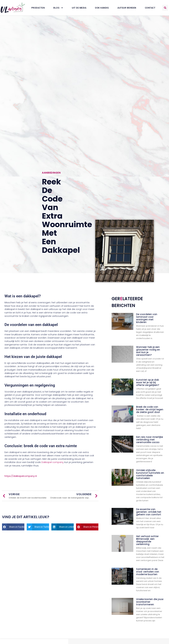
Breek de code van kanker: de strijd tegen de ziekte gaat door (150, 409)
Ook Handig (102, 8)
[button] (165, 8)
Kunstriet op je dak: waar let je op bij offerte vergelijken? (148, 382)
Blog (58, 8)
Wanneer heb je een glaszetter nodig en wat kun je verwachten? (148, 351)
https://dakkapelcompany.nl (21, 476)
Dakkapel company (52, 462)
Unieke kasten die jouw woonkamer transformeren (150, 602)
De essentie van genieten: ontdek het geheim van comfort (149, 512)
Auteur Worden (127, 8)
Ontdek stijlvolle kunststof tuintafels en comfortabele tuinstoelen (150, 474)
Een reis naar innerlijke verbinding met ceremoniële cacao (150, 440)
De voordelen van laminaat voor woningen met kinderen (147, 318)
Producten (38, 8)
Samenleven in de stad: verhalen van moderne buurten (148, 572)
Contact (150, 8)
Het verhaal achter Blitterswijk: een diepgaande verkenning (147, 540)
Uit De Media (79, 8)
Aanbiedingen (51, 173)
